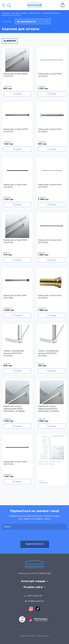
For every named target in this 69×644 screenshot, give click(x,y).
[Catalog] (4, 5)
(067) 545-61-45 (34, 596)
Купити (18, 94)
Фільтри (10, 41)
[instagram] (31, 609)
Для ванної (35, 13)
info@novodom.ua (34, 601)
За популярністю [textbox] (26, 22)
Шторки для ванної (51, 13)
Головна (6, 13)
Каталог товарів (20, 13)
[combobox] (33, 21)
